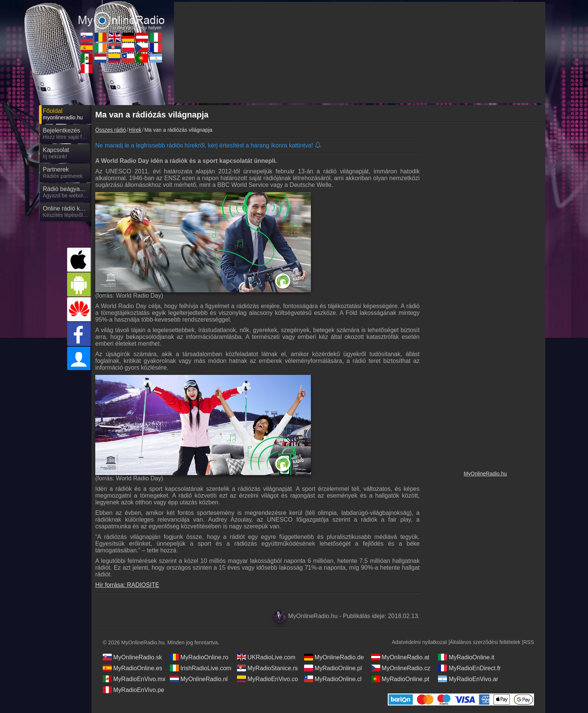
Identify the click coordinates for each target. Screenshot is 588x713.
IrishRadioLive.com (201, 668)
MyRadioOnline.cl (333, 679)
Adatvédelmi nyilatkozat (419, 642)
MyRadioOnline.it (466, 657)
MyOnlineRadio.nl (199, 679)
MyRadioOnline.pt (400, 679)
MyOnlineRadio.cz (401, 668)
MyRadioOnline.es (133, 668)
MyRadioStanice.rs (267, 668)
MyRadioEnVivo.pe (133, 690)
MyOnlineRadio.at (400, 657)
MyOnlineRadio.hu (485, 474)
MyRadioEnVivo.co (268, 679)
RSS (529, 642)
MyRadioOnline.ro (199, 657)
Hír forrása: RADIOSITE (127, 585)
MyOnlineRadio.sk (132, 657)
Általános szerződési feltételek (485, 642)
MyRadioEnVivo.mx (134, 679)
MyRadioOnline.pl (333, 668)
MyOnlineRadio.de (334, 657)
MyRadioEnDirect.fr (469, 668)
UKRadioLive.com (266, 657)
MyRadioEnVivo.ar (468, 679)
